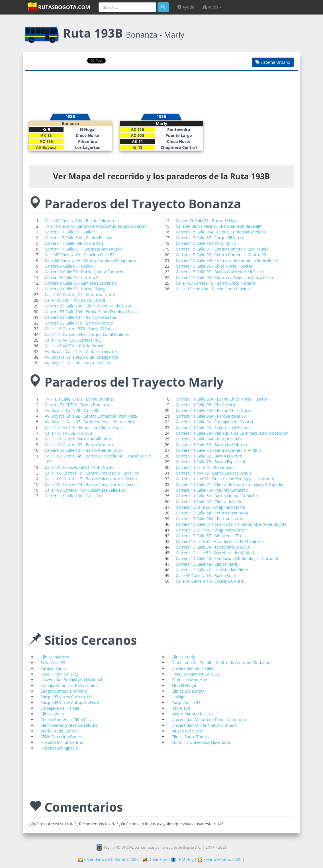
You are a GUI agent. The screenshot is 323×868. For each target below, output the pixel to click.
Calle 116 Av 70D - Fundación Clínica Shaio (84, 427)
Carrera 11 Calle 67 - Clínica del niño (209, 501)
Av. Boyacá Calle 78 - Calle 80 (71, 410)
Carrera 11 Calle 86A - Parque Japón (209, 439)
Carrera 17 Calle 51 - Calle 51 (71, 232)
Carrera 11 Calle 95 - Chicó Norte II (208, 405)
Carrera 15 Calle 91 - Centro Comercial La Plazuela (222, 249)
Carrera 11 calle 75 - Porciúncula (206, 467)
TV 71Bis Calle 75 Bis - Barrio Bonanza (80, 399)
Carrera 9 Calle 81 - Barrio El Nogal (208, 220)
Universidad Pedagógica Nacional (71, 680)
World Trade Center (59, 731)
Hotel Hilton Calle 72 (59, 674)
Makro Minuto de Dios (192, 714)
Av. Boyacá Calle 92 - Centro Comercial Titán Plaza (91, 416)
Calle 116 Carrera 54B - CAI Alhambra (79, 439)
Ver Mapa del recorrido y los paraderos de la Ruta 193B (161, 176)
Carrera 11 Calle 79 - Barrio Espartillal (210, 462)
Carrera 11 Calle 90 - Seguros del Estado (213, 427)
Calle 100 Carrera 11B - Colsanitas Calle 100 (85, 490)
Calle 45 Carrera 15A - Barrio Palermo (79, 220)
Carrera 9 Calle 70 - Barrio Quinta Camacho (85, 272)
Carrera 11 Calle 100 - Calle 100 (74, 496)
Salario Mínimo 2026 (219, 859)
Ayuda (186, 7)
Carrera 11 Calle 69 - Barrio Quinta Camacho (217, 496)
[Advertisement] (161, 89)
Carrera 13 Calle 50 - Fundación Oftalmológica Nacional (227, 558)
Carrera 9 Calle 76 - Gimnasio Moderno (81, 283)
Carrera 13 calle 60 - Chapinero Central (212, 530)
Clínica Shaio (52, 714)
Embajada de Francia (60, 708)
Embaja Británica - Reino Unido (69, 685)
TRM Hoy (182, 859)
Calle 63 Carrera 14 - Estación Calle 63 (80, 255)
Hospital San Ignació (59, 748)
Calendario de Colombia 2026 (109, 859)
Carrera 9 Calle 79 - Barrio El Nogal (77, 289)
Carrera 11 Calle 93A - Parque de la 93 (211, 416)
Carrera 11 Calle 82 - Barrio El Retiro (209, 456)
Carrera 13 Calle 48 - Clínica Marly (207, 564)
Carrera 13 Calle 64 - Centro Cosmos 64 (212, 513)
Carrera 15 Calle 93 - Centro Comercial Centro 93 (221, 255)
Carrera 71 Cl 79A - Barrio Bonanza (77, 405)
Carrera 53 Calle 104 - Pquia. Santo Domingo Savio (91, 312)
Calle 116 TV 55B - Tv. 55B (68, 433)
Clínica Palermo (55, 657)
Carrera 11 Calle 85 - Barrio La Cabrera (211, 445)
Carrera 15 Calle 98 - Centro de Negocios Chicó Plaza (224, 277)
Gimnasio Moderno (189, 680)
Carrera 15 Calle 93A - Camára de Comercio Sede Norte (227, 260)
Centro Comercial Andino (64, 691)
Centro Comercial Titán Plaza (67, 720)
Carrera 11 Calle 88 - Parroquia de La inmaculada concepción (232, 433)
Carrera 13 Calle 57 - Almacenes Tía (208, 536)
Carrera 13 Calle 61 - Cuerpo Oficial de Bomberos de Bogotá (231, 524)
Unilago (179, 697)
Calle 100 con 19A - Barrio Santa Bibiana (213, 289)
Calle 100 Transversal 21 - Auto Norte (79, 467)
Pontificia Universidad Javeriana (201, 742)
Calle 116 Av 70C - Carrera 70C (73, 340)
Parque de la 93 (186, 702)
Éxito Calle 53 (53, 663)
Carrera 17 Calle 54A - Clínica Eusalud (79, 238)
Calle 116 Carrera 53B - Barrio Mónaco (80, 329)
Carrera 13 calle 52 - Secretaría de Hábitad (215, 553)
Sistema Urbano (273, 62)
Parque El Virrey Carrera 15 (66, 697)
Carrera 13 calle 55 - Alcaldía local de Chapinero (220, 541)
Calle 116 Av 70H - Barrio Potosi (74, 346)
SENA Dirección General (63, 737)
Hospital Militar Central (62, 742)
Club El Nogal (184, 685)
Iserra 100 (181, 708)
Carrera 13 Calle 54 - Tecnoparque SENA (213, 547)
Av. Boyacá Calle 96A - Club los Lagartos (81, 357)
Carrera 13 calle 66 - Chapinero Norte (210, 507)
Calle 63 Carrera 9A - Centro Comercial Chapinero (90, 260)
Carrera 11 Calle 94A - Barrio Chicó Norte (214, 410)
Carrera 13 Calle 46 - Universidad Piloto (212, 570)
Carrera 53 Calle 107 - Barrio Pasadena (80, 317)
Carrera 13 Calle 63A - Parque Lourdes (211, 519)
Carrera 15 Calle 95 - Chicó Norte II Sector (214, 266)
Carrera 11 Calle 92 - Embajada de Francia (214, 422)
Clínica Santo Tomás (190, 737)
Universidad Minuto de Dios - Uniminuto (209, 720)
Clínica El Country (188, 691)
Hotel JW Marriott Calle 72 (195, 674)
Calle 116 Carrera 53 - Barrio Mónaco (79, 445)
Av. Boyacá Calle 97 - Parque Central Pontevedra (89, 422)
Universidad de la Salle (192, 668)
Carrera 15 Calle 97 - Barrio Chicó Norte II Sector (220, 272)
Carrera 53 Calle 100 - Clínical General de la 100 (89, 306)
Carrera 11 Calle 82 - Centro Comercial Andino (218, 450)
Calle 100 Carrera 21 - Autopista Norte (80, 295)
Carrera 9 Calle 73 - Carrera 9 (72, 277)
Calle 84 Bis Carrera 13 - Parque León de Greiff (219, 226)
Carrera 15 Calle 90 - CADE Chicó (206, 243)
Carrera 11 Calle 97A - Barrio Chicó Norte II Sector (222, 399)
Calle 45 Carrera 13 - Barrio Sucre (207, 575)
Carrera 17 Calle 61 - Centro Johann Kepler (84, 249)
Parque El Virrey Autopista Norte (70, 702)
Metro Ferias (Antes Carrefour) (69, 725)
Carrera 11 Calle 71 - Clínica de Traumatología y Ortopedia (229, 484)
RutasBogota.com (59, 7)
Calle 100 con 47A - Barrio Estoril (75, 300)
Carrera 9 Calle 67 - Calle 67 (70, 266)
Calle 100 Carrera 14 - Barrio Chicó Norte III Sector (91, 484)
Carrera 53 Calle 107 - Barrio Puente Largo (84, 450)
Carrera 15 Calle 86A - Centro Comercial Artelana (221, 232)
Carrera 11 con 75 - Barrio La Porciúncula (214, 473)
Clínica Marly (183, 657)
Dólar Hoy (155, 859)
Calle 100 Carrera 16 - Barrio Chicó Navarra (216, 283)
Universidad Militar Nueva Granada (204, 725)
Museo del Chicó (187, 731)
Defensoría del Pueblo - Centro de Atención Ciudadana (222, 663)
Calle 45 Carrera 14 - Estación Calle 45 (211, 581)
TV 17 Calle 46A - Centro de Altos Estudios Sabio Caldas (96, 226)
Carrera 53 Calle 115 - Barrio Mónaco (79, 323)
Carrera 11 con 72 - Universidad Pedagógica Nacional (225, 479)
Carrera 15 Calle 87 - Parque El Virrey (210, 238)
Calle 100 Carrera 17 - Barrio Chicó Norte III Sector (91, 479)
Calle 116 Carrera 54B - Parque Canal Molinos (87, 334)
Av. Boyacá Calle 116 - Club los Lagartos (81, 351)
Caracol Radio (53, 668)
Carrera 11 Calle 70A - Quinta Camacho (212, 490)
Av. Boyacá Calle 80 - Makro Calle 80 (78, 363)
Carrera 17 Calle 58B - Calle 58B (74, 243)
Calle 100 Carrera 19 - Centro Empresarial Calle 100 (92, 473)
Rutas (212, 7)
